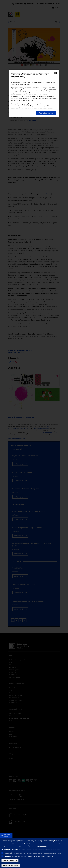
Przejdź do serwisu (46, 113)
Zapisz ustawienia (10, 861)
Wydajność (8, 853)
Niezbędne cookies (11, 850)
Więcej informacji (42, 846)
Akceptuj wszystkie (11, 865)
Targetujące (8, 856)
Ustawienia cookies (7, 836)
